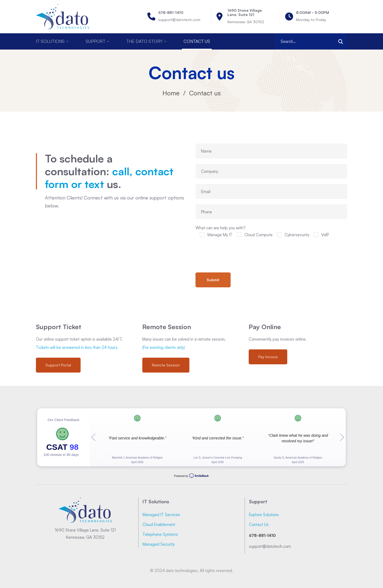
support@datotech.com (270, 546)
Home (171, 93)
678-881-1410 (262, 535)
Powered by (192, 476)
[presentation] (236, 254)
